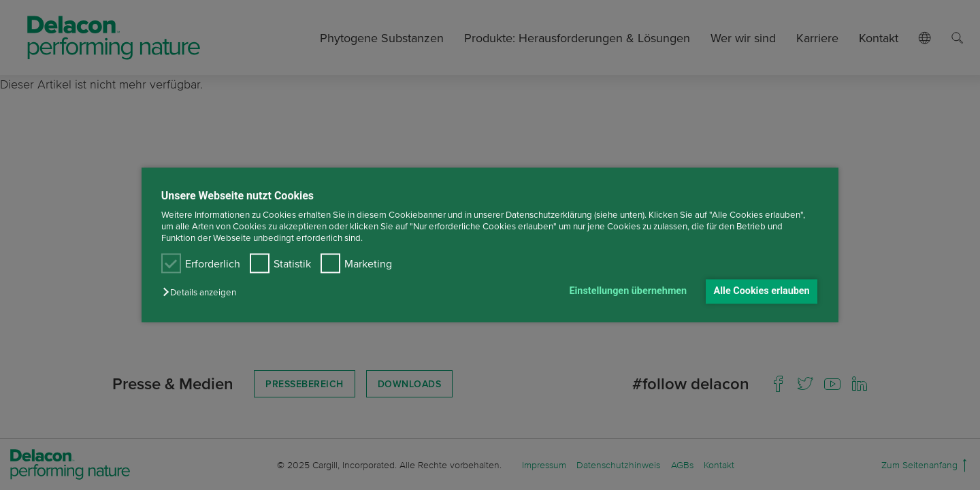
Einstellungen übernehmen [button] (628, 291)
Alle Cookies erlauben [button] (762, 291)
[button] (203, 292)
